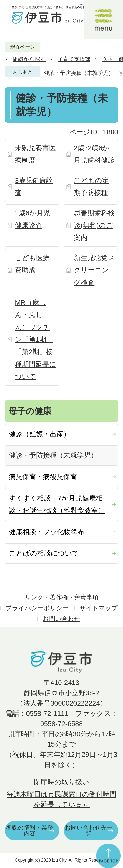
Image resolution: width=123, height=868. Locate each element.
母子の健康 (30, 411)
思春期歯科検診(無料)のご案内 (94, 225)
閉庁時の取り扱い (62, 782)
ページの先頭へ (108, 856)
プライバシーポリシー (37, 608)
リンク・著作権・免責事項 (62, 597)
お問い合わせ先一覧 (89, 830)
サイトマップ (99, 608)
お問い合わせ (61, 619)
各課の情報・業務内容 (30, 830)
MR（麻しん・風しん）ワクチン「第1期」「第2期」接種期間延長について (36, 340)
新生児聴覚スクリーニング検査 (94, 270)
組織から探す (29, 59)
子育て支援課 (74, 59)
